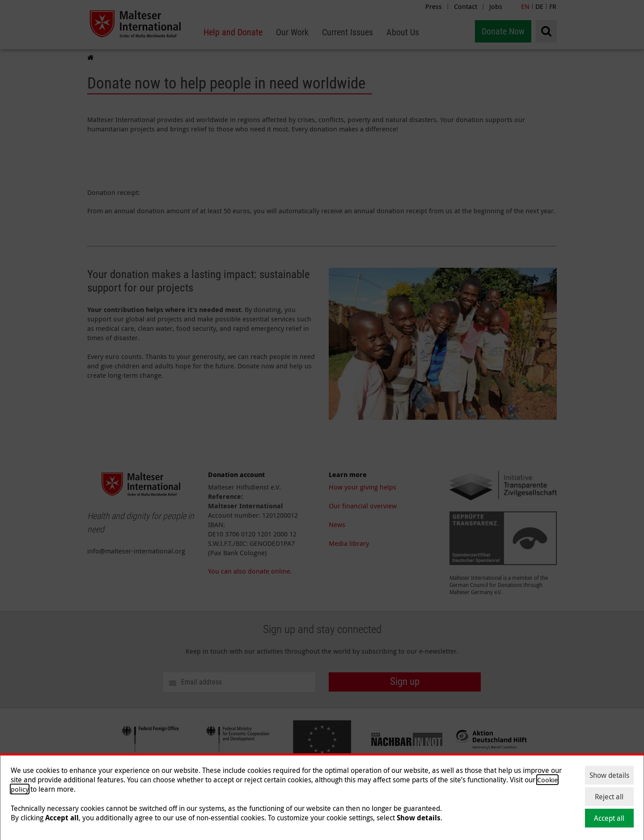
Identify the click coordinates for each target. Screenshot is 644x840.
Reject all (609, 797)
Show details (609, 775)
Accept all (609, 818)
